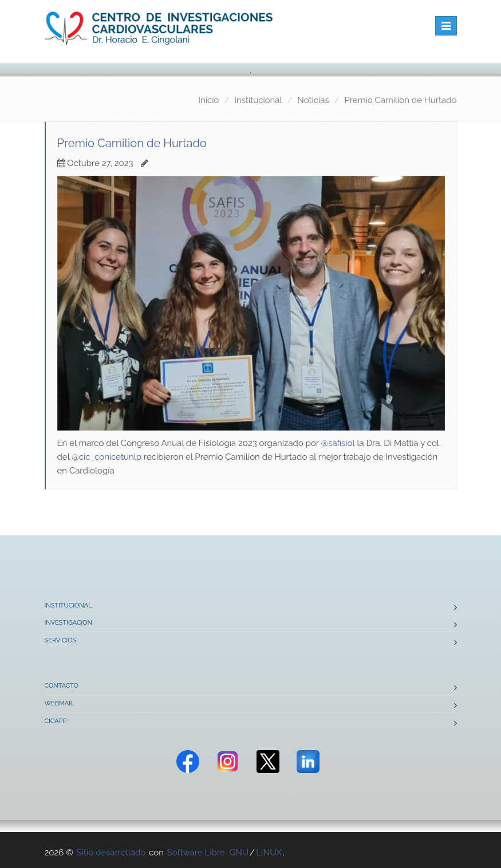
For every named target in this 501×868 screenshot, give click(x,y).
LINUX (269, 853)
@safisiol (338, 443)
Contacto (62, 686)
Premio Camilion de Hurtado (401, 100)
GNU (239, 853)
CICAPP (56, 721)
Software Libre (196, 853)
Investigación (69, 623)
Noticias (313, 100)
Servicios (61, 640)
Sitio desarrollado (111, 853)
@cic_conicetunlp (106, 457)
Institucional (258, 100)
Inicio (208, 100)
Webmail (60, 703)
